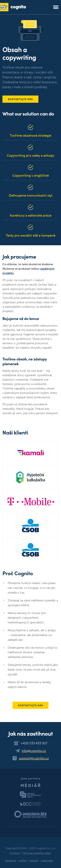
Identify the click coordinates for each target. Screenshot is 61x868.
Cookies (15, 853)
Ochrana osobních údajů (37, 853)
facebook (11, 861)
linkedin (34, 861)
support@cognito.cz (34, 758)
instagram (47, 861)
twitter (23, 861)
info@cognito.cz (34, 751)
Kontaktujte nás (20, 99)
